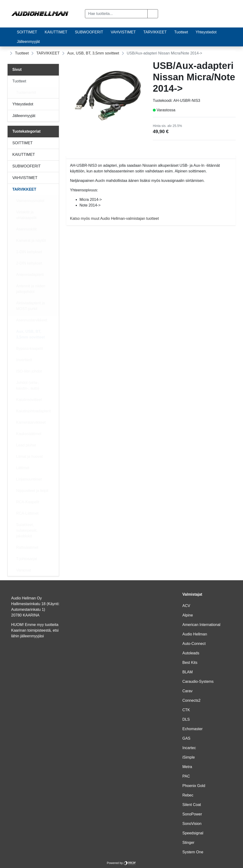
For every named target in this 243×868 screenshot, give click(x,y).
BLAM (188, 672)
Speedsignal (193, 833)
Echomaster (193, 729)
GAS (187, 738)
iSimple (189, 757)
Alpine (188, 615)
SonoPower (192, 814)
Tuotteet (181, 32)
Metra (187, 767)
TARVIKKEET (155, 32)
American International (201, 625)
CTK (186, 710)
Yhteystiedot (206, 32)
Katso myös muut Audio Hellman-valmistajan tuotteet (114, 218)
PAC (186, 776)
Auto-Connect (194, 644)
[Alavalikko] (54, 81)
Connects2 (192, 700)
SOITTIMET (27, 32)
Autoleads (191, 653)
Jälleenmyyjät (28, 42)
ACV (186, 606)
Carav (188, 691)
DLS (186, 719)
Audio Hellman (195, 634)
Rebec (188, 795)
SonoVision (192, 824)
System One (193, 852)
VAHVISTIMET (123, 32)
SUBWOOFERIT (89, 32)
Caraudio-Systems (198, 681)
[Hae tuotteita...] (116, 14)
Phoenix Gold (194, 786)
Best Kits (190, 663)
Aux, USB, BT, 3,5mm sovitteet (93, 53)
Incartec (189, 748)
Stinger (189, 843)
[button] (153, 14)
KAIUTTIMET (56, 32)
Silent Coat (192, 805)
